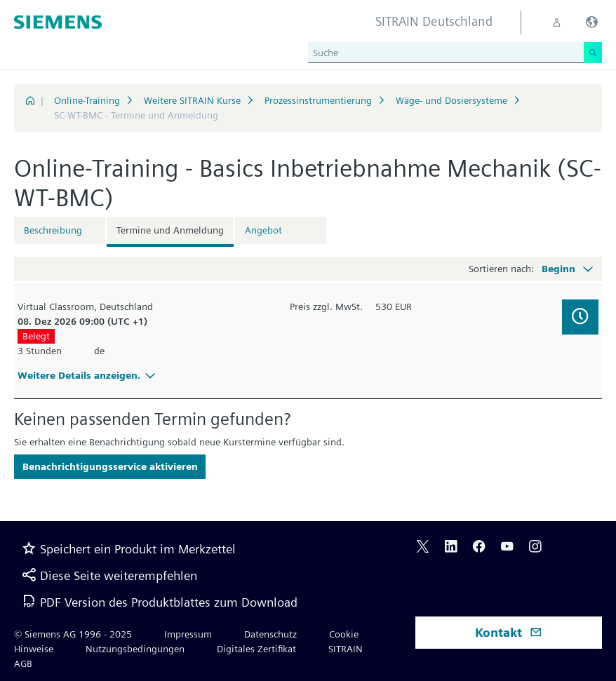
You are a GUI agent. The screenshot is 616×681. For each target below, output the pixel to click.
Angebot (263, 230)
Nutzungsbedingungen (135, 649)
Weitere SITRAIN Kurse (192, 100)
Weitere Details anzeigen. (88, 375)
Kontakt (509, 632)
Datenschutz (270, 634)
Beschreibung (53, 230)
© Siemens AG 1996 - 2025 (73, 634)
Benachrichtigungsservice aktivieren (110, 466)
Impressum (188, 634)
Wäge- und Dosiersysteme (451, 100)
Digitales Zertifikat (256, 649)
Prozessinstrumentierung (318, 100)
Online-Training (87, 100)
